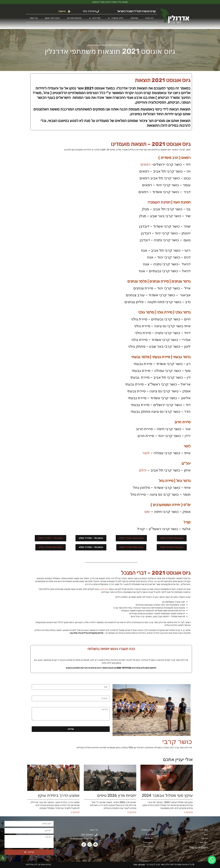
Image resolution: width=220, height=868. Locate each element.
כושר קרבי (128, 45)
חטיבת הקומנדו (159, 202)
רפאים (146, 164)
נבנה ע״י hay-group (143, 864)
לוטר (146, 453)
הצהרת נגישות (197, 847)
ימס (147, 512)
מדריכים (95, 18)
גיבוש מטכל (148, 842)
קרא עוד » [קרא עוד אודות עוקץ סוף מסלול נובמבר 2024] (188, 812)
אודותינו (134, 18)
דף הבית (149, 18)
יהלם (143, 470)
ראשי (206, 834)
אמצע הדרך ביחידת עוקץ (59, 795)
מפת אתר (204, 842)
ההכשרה (204, 838)
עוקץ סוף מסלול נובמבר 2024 (167, 795)
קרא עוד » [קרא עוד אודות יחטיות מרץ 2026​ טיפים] (132, 812)
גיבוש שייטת (148, 846)
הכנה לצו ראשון (52, 18)
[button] (3, 858)
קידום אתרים (45, 864)
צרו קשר (34, 18)
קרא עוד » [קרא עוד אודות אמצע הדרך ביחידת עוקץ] (75, 812)
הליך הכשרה (115, 18)
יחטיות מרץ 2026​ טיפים (117, 795)
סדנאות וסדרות (74, 18)
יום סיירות (149, 838)
